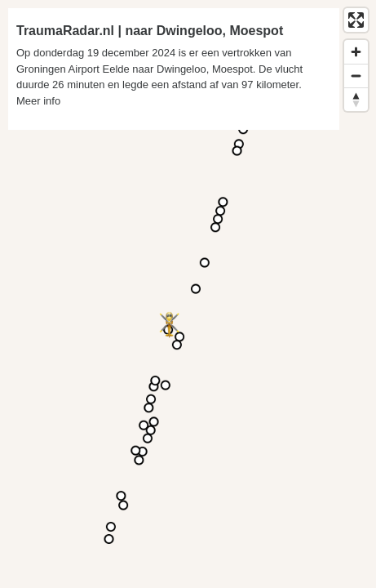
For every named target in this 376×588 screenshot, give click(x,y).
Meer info (38, 101)
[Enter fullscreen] (356, 20)
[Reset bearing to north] (356, 99)
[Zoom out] (356, 76)
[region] (188, 294)
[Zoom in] (356, 52)
